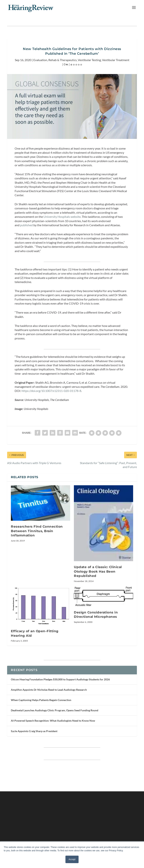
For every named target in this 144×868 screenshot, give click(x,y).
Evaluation (40, 60)
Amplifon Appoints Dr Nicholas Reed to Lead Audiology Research (49, 690)
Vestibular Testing (89, 60)
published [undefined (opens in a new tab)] (26, 225)
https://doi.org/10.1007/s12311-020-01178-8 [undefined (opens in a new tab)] (51, 391)
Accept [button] (72, 859)
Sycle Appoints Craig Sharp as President (34, 731)
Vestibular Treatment (116, 60)
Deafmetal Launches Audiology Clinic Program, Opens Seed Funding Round (55, 710)
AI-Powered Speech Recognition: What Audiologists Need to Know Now (53, 721)
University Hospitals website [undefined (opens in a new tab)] (62, 217)
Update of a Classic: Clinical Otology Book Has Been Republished (98, 571)
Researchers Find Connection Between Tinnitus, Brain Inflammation (37, 531)
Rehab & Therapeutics (63, 60)
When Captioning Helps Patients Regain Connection (41, 700)
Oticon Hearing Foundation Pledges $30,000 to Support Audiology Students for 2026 (60, 679)
